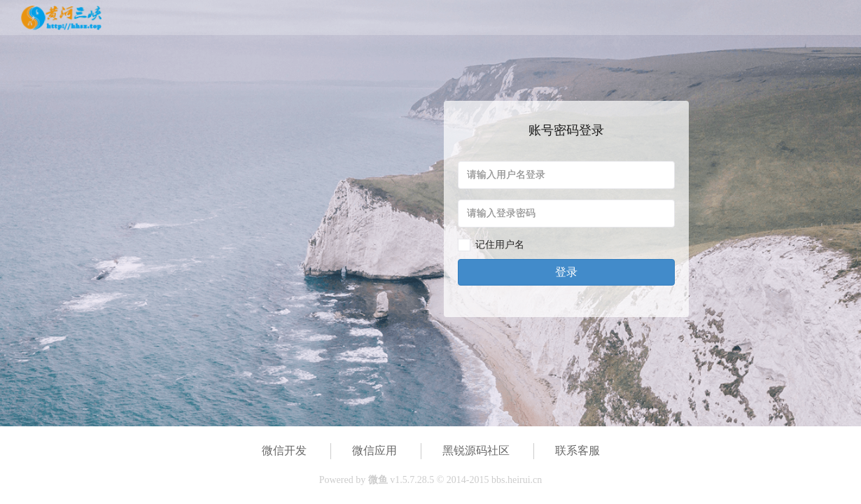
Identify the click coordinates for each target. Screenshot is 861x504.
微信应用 (374, 450)
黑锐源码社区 (476, 450)
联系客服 (577, 450)
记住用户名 (500, 245)
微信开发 (284, 450)
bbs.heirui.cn (517, 480)
